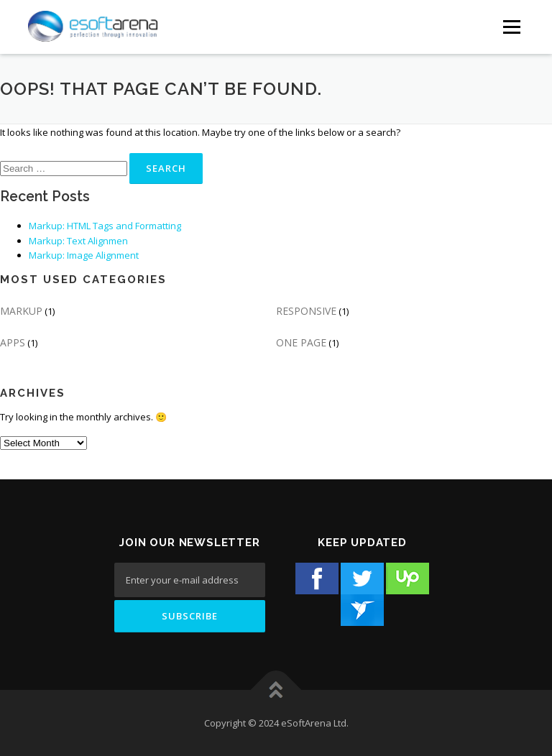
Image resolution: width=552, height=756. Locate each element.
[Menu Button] (511, 27)
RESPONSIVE (306, 311)
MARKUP (21, 311)
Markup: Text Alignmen (78, 241)
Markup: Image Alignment (84, 255)
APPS (13, 342)
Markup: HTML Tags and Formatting (105, 226)
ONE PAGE (301, 342)
